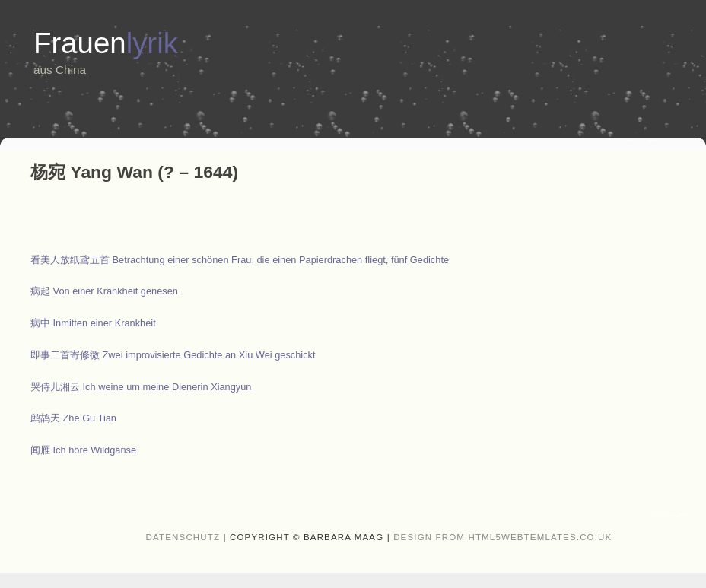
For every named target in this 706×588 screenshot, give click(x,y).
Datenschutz (183, 537)
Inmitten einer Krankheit (93, 323)
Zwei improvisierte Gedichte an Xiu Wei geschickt (173, 355)
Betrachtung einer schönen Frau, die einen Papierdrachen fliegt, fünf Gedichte (240, 260)
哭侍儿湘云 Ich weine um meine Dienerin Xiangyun (141, 387)
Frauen (106, 43)
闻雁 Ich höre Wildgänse (83, 450)
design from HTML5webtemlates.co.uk (502, 537)
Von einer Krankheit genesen (104, 291)
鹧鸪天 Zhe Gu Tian (73, 418)
